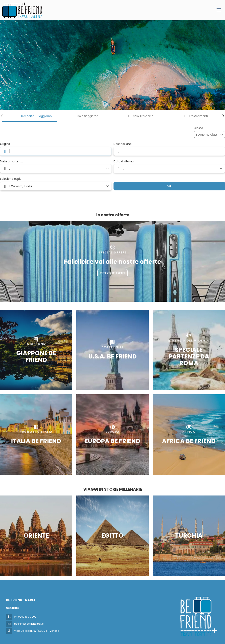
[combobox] (56, 151)
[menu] (219, 10)
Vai (169, 186)
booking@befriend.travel (29, 624)
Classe (198, 128)
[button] (2, 116)
